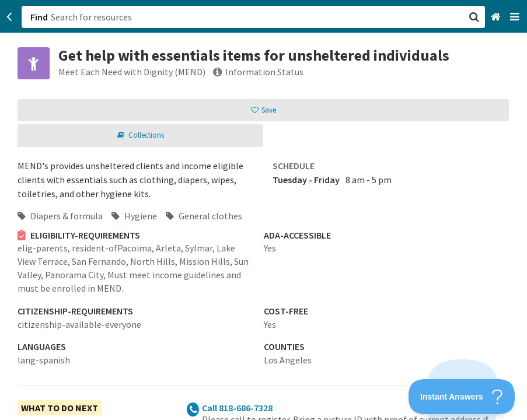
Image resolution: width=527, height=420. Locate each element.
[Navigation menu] (516, 17)
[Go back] (10, 17)
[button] (263, 210)
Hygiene (134, 216)
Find (39, 17)
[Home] (497, 17)
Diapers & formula (60, 216)
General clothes (204, 216)
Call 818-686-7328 (237, 408)
